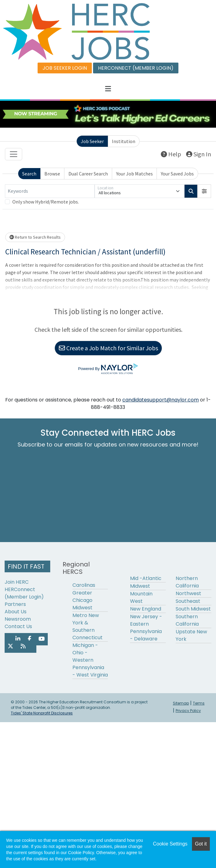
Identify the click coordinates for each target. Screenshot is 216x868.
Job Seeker (92, 141)
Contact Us (18, 626)
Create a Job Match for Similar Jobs (108, 348)
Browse (52, 174)
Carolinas (84, 585)
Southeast (188, 601)
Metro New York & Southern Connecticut (88, 626)
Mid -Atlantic (146, 578)
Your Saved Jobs (177, 174)
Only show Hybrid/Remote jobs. (46, 202)
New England (146, 609)
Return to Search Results (35, 237)
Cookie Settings (170, 844)
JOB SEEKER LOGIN (65, 68)
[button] (108, 89)
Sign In (199, 154)
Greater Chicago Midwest (82, 600)
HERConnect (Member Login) (24, 593)
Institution (124, 141)
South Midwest (193, 609)
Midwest (140, 586)
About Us (16, 612)
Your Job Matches (134, 174)
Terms (199, 703)
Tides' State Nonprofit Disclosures (42, 713)
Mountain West (141, 597)
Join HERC (17, 582)
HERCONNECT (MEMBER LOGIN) (136, 68)
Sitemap (181, 703)
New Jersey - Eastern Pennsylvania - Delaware (146, 628)
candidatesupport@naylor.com (161, 400)
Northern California (187, 582)
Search (29, 174)
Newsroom (18, 619)
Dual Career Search (88, 174)
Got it (201, 844)
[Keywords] (50, 191)
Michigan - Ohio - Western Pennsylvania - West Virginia (90, 660)
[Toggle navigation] (14, 154)
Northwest (188, 593)
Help (171, 154)
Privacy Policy (188, 711)
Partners (15, 604)
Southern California (187, 620)
